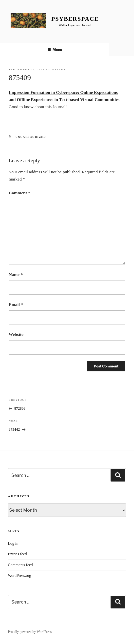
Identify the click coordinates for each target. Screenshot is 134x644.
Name (16, 275)
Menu (55, 50)
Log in (13, 543)
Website (16, 334)
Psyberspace (75, 19)
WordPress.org (19, 575)
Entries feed (17, 554)
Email (16, 304)
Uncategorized (31, 137)
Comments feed (20, 565)
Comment (19, 193)
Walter (59, 69)
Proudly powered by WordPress (30, 632)
